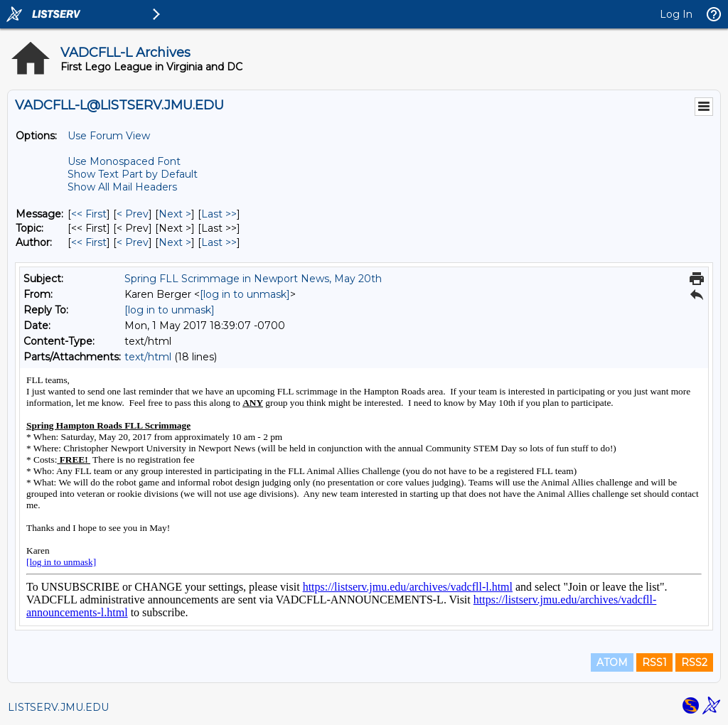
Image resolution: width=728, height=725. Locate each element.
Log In (676, 14)
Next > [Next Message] (175, 214)
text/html (148, 357)
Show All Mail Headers (122, 187)
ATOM (612, 662)
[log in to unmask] (245, 294)
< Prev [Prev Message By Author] (133, 242)
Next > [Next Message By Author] (175, 242)
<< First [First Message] (89, 214)
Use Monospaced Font (124, 161)
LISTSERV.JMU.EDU (58, 707)
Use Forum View (109, 136)
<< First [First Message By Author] (89, 242)
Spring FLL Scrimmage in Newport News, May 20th (253, 279)
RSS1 (654, 662)
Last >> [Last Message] (219, 214)
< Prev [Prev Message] (133, 214)
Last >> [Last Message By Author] (219, 242)
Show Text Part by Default (133, 174)
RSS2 (694, 662)
